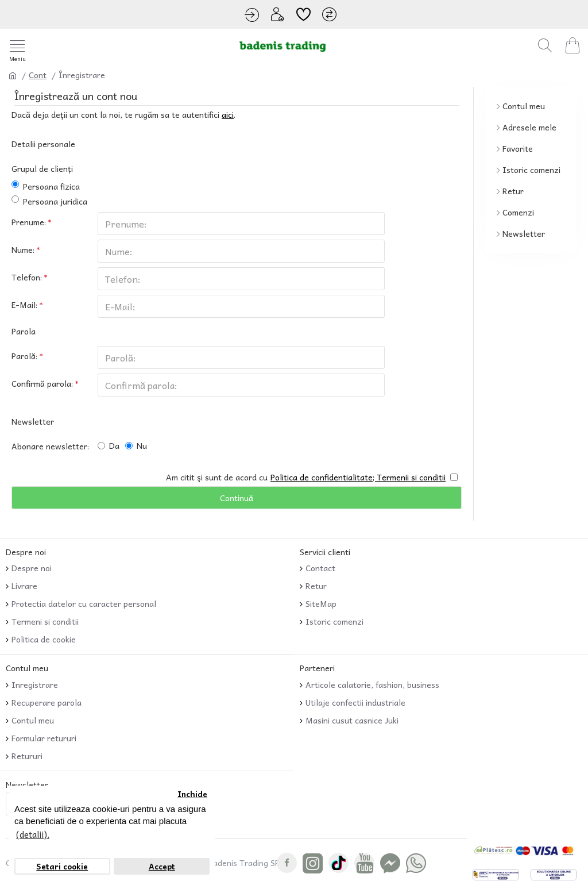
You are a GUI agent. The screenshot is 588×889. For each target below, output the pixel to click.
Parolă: (24, 356)
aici (228, 115)
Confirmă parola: (42, 383)
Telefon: (27, 277)
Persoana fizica (46, 186)
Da (109, 445)
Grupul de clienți (42, 168)
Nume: (23, 249)
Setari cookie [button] (62, 866)
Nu (136, 445)
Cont (38, 75)
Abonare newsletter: (50, 446)
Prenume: (29, 222)
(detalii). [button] (33, 834)
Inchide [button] (192, 794)
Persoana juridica (49, 201)
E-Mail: (24, 305)
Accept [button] (162, 866)
